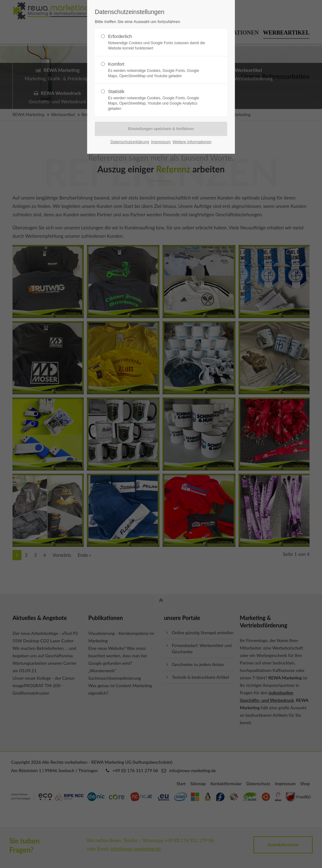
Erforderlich (159, 42)
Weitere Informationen (192, 142)
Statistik (159, 100)
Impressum (161, 142)
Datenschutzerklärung (130, 142)
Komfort (159, 70)
